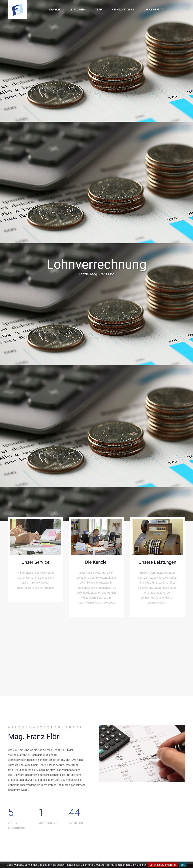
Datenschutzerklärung (163, 865)
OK (183, 865)
